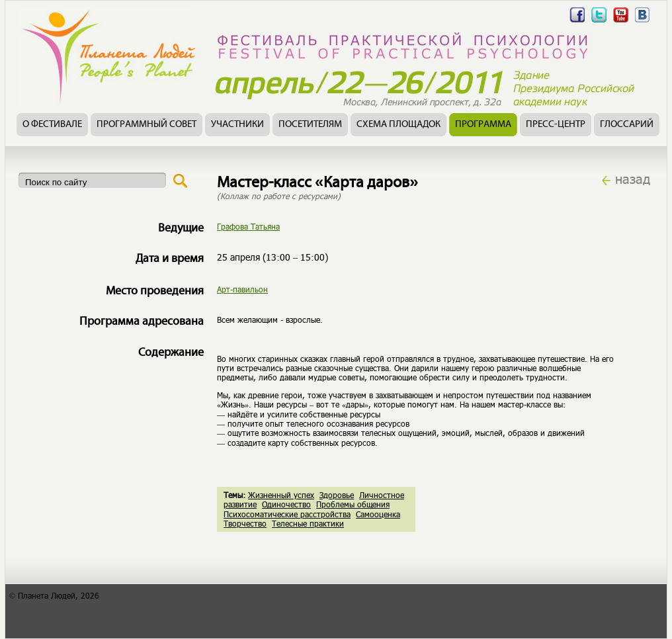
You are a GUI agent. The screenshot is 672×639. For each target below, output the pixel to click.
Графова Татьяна (248, 226)
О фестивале (52, 125)
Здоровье (337, 495)
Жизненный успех (281, 495)
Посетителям (310, 125)
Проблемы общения (353, 504)
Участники (237, 125)
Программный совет (147, 125)
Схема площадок (399, 125)
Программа (483, 125)
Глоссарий (627, 125)
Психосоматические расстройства (287, 514)
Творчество (245, 523)
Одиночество (286, 504)
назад (633, 179)
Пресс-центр (556, 125)
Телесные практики (308, 523)
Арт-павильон (242, 289)
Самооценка (378, 514)
